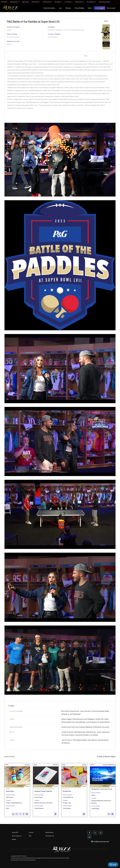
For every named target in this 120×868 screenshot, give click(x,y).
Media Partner (50, 832)
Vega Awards (25, 2)
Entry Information (49, 8)
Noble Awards (79, 2)
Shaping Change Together (43, 791)
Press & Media (79, 8)
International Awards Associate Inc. (27, 860)
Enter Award (99, 8)
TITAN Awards (47, 2)
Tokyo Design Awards (104, 2)
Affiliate (14, 839)
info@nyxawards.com (100, 842)
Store (90, 8)
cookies (67, 858)
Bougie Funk (67, 791)
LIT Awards (68, 2)
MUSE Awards (15, 2)
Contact (31, 832)
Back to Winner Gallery (106, 756)
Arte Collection (91, 2)
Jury (60, 8)
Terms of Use (49, 858)
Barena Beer (10, 791)
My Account (111, 8)
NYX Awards (36, 2)
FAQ (30, 836)
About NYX (15, 832)
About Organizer (17, 836)
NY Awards (58, 2)
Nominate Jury (50, 836)
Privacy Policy (56, 858)
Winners (68, 8)
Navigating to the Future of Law (102, 789)
